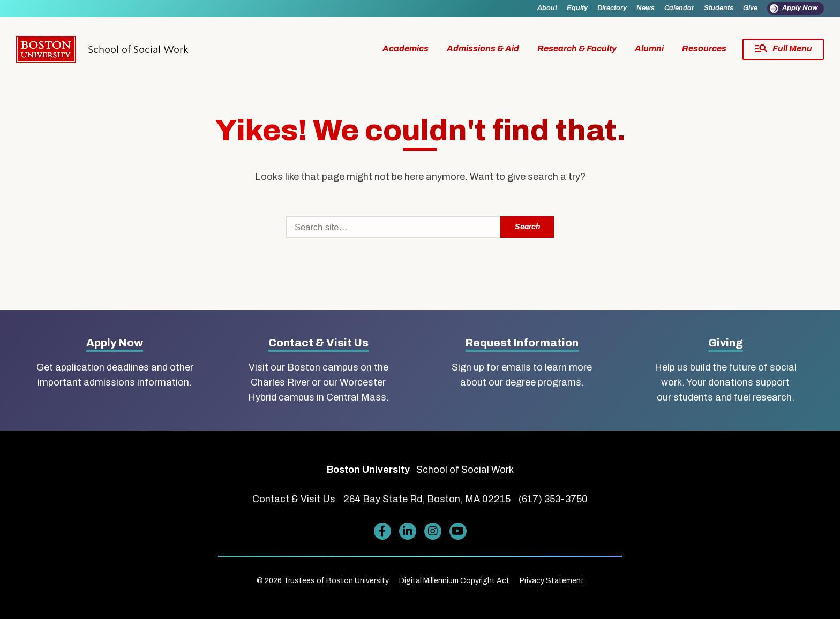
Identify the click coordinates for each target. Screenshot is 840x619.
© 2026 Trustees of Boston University (323, 581)
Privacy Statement (552, 581)
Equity (577, 8)
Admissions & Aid (483, 48)
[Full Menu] (783, 49)
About (547, 8)
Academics (406, 48)
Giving (726, 343)
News (646, 8)
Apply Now (800, 8)
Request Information (522, 343)
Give (750, 8)
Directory (612, 8)
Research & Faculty (577, 48)
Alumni (649, 48)
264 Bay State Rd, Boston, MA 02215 (427, 499)
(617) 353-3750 (553, 499)
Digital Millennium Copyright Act (454, 581)
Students (719, 8)
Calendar (679, 8)
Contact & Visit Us (318, 343)
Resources (704, 48)
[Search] (393, 227)
